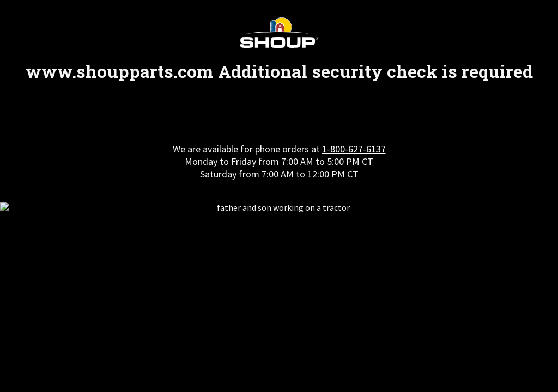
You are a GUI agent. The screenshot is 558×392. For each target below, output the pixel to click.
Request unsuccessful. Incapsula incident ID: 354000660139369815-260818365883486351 (279, 196)
